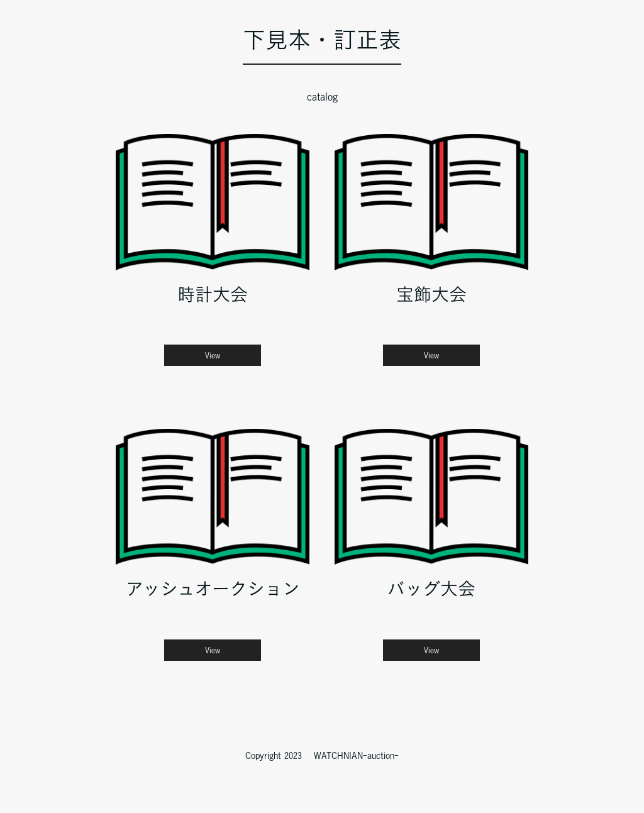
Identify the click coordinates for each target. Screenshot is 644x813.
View (213, 355)
